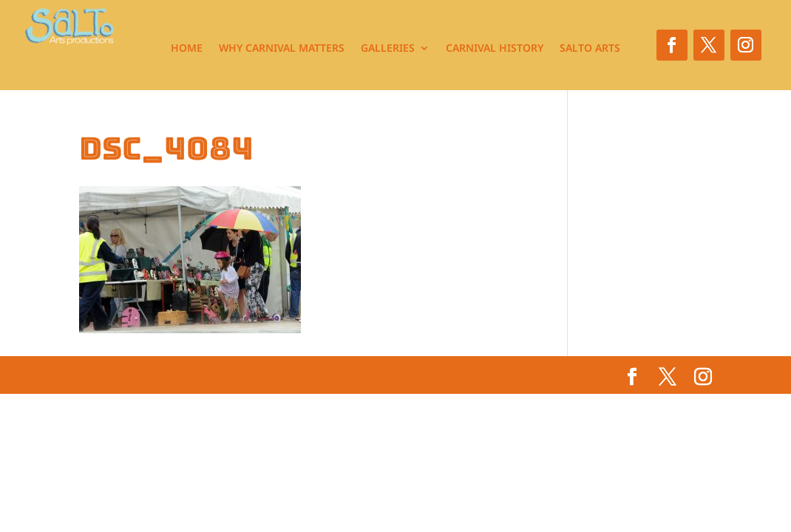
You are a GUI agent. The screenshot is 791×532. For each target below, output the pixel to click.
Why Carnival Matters (282, 49)
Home (187, 49)
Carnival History (495, 49)
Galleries (388, 49)
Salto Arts (590, 49)
